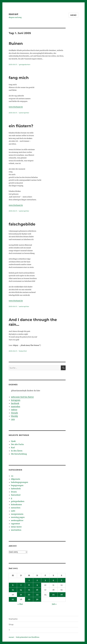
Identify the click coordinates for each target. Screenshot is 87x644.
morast (13, 14)
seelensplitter (24, 113)
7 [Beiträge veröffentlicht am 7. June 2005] (21, 585)
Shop (11, 625)
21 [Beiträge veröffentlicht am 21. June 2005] (21, 595)
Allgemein (16, 479)
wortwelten (16, 530)
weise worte (16, 527)
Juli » (54, 604)
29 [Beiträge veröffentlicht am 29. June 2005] (29, 599)
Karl (13, 448)
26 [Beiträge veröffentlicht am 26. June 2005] (62, 595)
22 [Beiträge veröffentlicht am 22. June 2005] (29, 595)
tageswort (16, 524)
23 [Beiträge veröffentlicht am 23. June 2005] (37, 595)
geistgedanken (25, 64)
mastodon (16, 406)
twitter (14, 410)
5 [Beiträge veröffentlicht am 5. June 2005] (62, 580)
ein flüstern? (21, 126)
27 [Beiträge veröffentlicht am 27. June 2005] (13, 599)
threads (14, 413)
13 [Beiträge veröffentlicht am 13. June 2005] (13, 590)
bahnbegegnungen (20, 482)
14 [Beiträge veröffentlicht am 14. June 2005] (21, 590)
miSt (13, 511)
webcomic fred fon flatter (22, 397)
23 (12, 476)
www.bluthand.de (16, 107)
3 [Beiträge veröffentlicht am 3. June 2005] (45, 580)
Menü (73, 15)
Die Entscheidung (19, 454)
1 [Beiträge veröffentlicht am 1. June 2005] (29, 580)
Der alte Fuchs (17, 444)
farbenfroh (23, 351)
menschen (16, 508)
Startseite (13, 619)
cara (13, 419)
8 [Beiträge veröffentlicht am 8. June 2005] (29, 585)
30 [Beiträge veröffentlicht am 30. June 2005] (37, 599)
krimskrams (16, 504)
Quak (13, 441)
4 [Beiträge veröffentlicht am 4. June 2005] (53, 580)
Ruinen (16, 43)
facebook (15, 403)
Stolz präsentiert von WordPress (28, 637)
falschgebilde (22, 224)
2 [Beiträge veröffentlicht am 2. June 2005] (37, 580)
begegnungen (17, 485)
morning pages (18, 517)
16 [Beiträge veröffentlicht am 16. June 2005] (37, 590)
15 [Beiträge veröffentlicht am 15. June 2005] (29, 590)
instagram (16, 400)
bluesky (14, 416)
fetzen (14, 492)
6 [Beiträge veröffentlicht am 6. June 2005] (13, 585)
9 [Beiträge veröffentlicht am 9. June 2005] (37, 585)
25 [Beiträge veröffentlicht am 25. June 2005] (53, 595)
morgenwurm (17, 514)
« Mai (20, 604)
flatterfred (16, 495)
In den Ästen (17, 451)
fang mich (19, 78)
